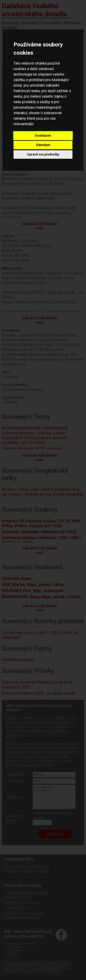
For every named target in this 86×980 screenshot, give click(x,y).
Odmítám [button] (43, 145)
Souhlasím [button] (43, 136)
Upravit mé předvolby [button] (43, 154)
